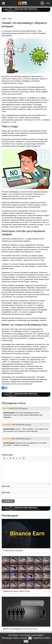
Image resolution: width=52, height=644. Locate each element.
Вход (48, 3)
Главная (4, 18)
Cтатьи (10, 18)
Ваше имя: (6, 486)
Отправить (8, 501)
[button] (4, 458)
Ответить (25, 408)
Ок (30, 638)
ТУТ (26, 641)
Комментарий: (7, 455)
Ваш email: (6, 492)
